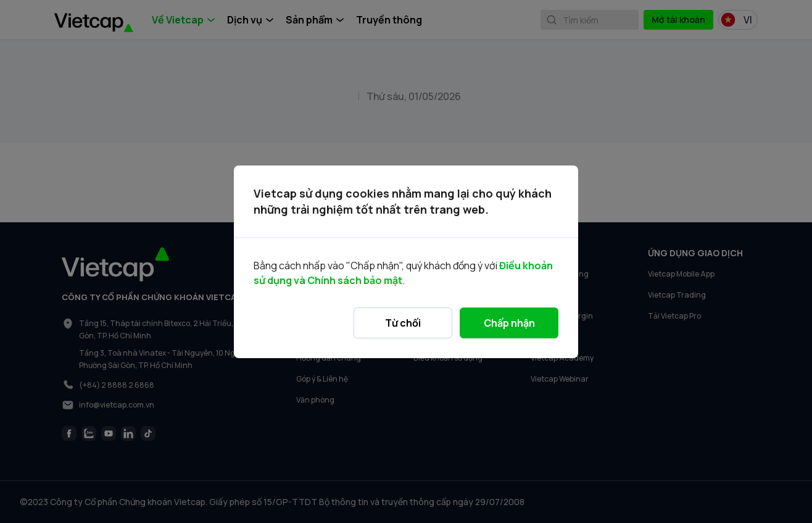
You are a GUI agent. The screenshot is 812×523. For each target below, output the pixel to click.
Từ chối (403, 323)
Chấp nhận (509, 323)
